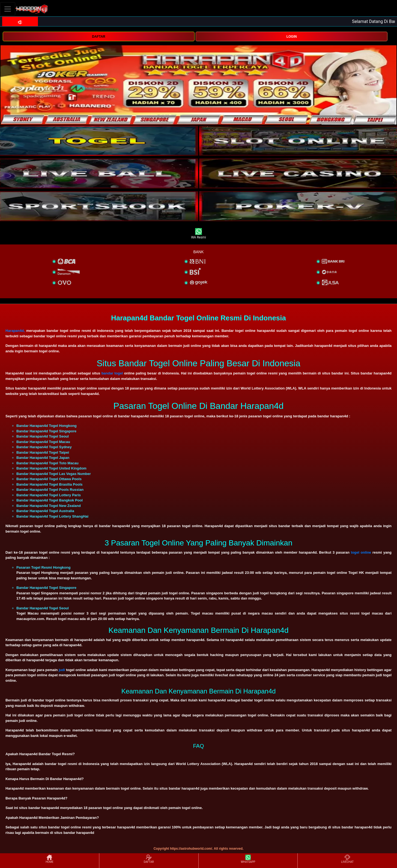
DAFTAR (98, 37)
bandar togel (112, 373)
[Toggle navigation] (8, 9)
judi (62, 670)
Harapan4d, (15, 331)
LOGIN (292, 37)
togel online (361, 552)
